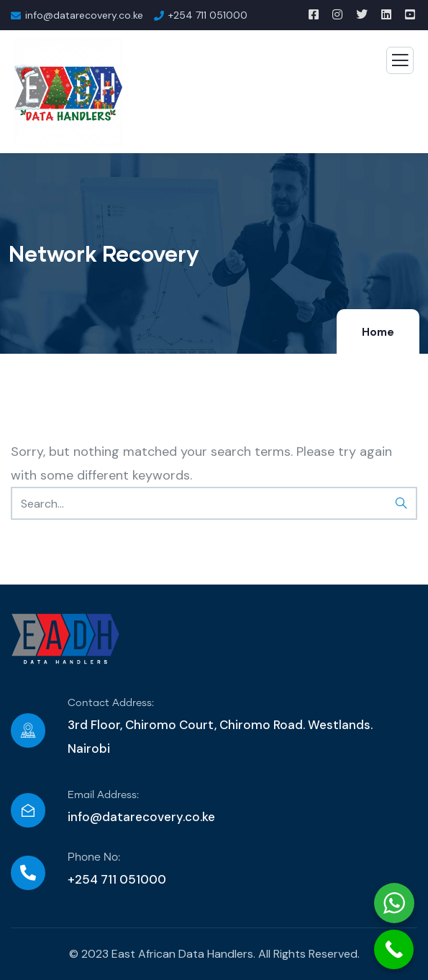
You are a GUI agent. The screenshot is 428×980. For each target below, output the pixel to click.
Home (378, 332)
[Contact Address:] (28, 731)
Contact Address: (111, 703)
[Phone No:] (28, 873)
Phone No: (94, 857)
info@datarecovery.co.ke (141, 817)
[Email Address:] (28, 810)
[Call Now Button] (394, 949)
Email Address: (103, 795)
